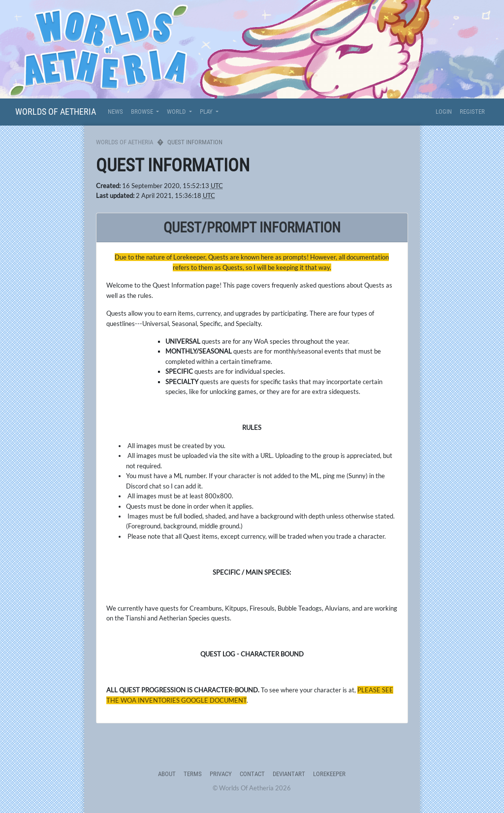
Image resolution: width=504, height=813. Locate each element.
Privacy (221, 774)
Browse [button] (143, 112)
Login (444, 112)
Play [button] (207, 112)
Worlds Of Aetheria (56, 112)
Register (472, 112)
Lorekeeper (329, 774)
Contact (252, 774)
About (167, 774)
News (115, 112)
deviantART (289, 774)
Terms (193, 774)
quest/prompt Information (252, 228)
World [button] (177, 112)
